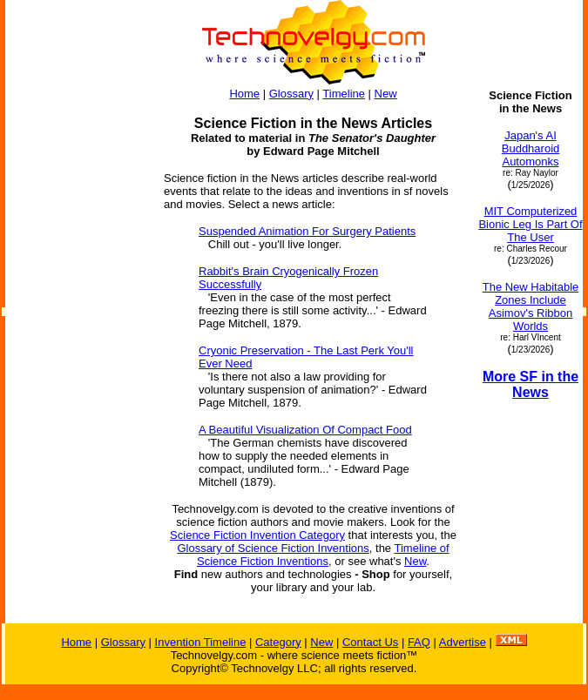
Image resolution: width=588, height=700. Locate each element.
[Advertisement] (77, 350)
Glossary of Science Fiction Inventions (273, 548)
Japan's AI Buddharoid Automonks (531, 148)
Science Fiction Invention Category (257, 535)
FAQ (419, 642)
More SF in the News (531, 384)
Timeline (344, 94)
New (386, 94)
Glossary (291, 94)
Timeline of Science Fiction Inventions (323, 555)
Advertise (463, 642)
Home (244, 94)
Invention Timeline (201, 642)
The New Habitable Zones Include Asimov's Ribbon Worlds (531, 306)
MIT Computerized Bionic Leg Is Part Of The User (530, 224)
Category (278, 642)
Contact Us (370, 642)
